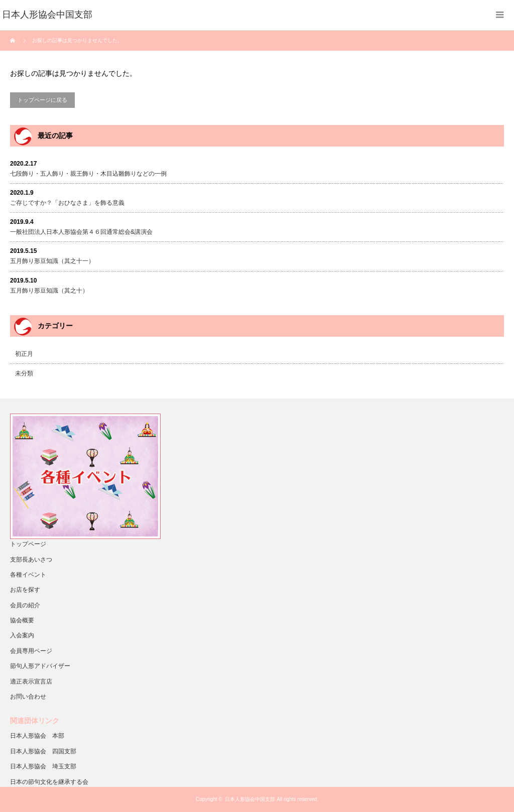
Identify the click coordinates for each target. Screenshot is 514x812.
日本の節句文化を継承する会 (49, 782)
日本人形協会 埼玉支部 (43, 766)
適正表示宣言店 (31, 682)
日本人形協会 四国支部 (43, 751)
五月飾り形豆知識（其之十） (49, 291)
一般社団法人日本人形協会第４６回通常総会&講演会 (81, 232)
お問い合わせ (28, 697)
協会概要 (22, 620)
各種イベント (28, 575)
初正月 (24, 354)
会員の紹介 (25, 605)
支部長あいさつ (31, 560)
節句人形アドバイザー (40, 666)
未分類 (24, 373)
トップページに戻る (42, 100)
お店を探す (25, 590)
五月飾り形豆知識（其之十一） (52, 261)
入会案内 (22, 635)
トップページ (28, 544)
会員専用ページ (31, 651)
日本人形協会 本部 (37, 736)
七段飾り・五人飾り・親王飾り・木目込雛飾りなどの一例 (88, 174)
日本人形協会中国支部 (250, 799)
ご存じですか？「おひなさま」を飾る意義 (67, 203)
